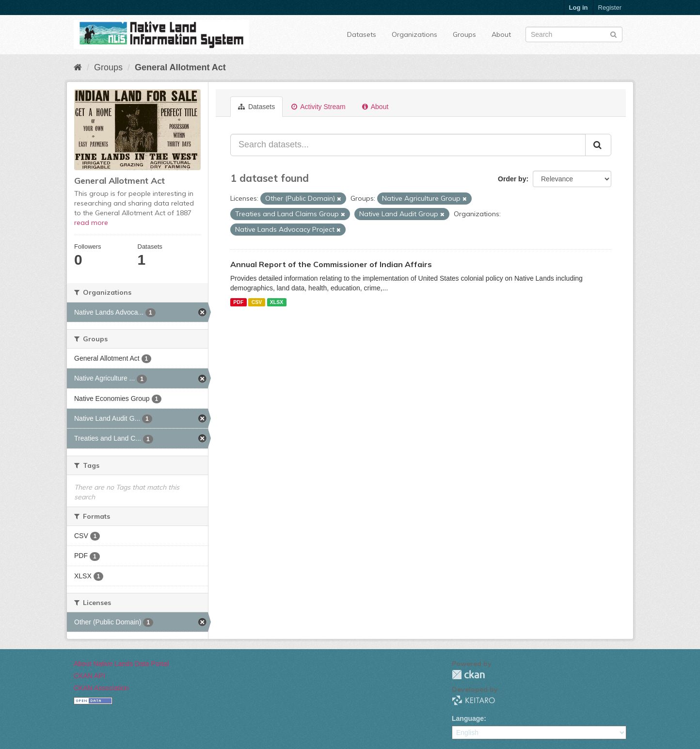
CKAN (468, 675)
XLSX (277, 302)
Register (610, 8)
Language (468, 718)
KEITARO (474, 700)
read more (91, 223)
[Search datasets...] (408, 145)
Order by (512, 179)
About (501, 34)
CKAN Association (101, 688)
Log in (579, 8)
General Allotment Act (180, 67)
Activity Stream (318, 107)
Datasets (362, 34)
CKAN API (89, 676)
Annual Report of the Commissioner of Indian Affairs (331, 264)
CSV (257, 302)
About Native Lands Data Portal (121, 664)
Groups (464, 34)
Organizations (414, 34)
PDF (238, 302)
